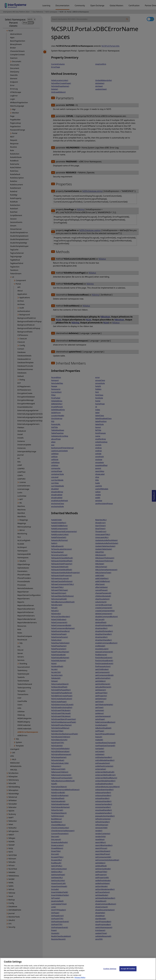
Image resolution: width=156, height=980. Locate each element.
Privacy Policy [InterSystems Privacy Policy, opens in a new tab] (80, 978)
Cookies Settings (110, 969)
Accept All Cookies (128, 969)
